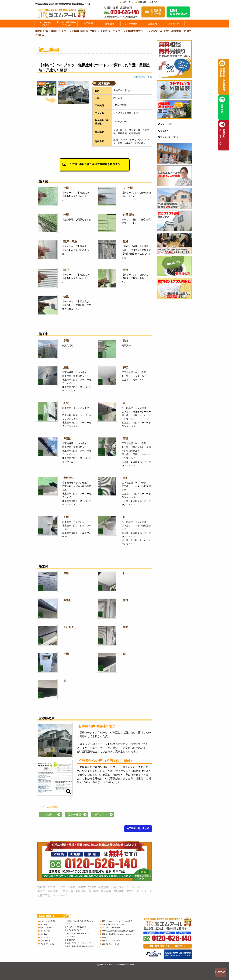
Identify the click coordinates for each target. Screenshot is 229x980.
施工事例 (44, 924)
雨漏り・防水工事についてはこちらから (117, 934)
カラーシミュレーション (111, 941)
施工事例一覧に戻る (138, 828)
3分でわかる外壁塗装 (48, 921)
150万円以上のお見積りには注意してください (119, 931)
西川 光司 (123, 761)
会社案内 (163, 131)
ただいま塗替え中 (47, 928)
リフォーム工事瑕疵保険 (111, 928)
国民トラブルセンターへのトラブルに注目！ (118, 921)
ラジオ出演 (71, 937)
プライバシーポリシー (170, 137)
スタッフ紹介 (165, 124)
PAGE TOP (220, 972)
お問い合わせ (128, 2)
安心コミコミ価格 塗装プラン (78, 933)
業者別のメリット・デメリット (113, 924)
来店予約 (153, 2)
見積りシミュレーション (111, 944)
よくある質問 (45, 931)
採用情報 (142, 2)
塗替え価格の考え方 (74, 930)
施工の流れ (106, 937)
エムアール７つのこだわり (76, 927)
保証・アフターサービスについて (79, 943)
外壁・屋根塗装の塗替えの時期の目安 (80, 946)
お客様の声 (71, 940)
